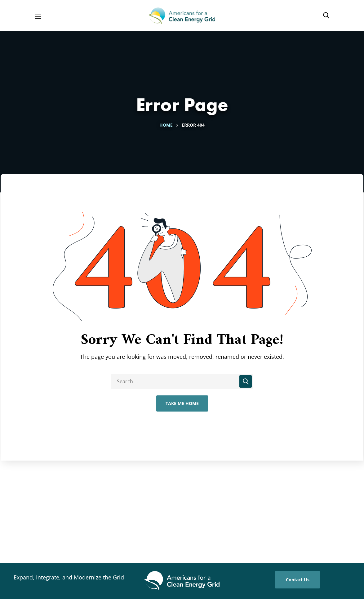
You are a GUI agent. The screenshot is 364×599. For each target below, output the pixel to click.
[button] (326, 16)
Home (166, 125)
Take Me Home (182, 403)
